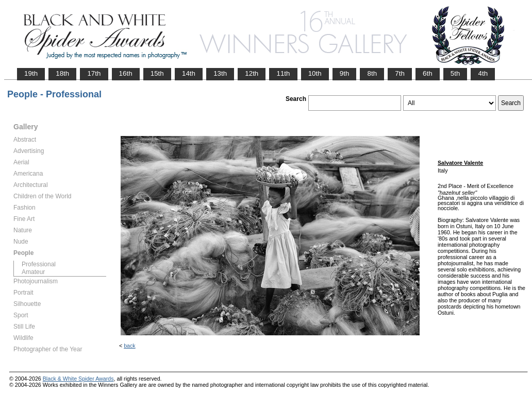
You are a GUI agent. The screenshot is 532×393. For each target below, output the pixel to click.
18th (62, 73)
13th (220, 73)
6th (428, 73)
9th (345, 73)
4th (483, 73)
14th (189, 73)
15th (157, 73)
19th (31, 73)
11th (283, 73)
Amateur (33, 272)
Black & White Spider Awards (78, 379)
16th (126, 73)
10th (315, 73)
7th (400, 73)
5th (455, 73)
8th (372, 73)
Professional (39, 264)
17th (94, 73)
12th (252, 73)
